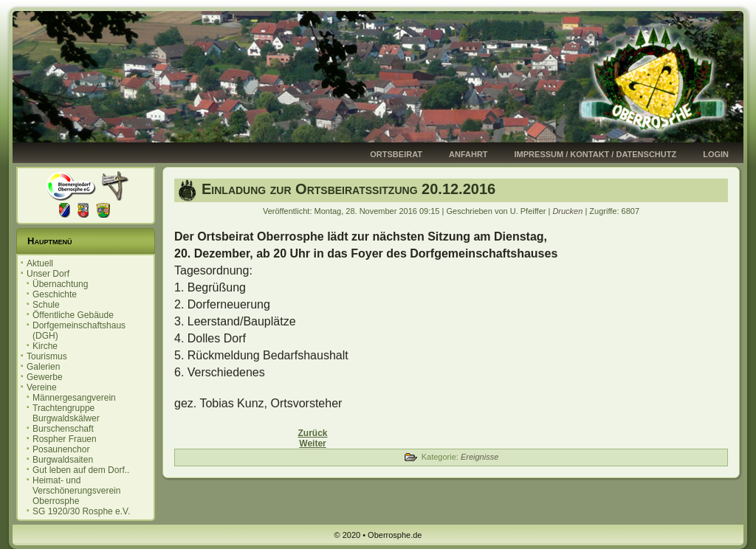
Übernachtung (60, 284)
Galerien (43, 367)
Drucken (568, 211)
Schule (46, 305)
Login (716, 154)
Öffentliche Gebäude (73, 315)
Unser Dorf (48, 274)
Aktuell (40, 263)
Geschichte (55, 294)
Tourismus (47, 356)
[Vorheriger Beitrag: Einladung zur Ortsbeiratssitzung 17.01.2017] (312, 433)
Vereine (42, 387)
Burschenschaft (63, 429)
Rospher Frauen (65, 439)
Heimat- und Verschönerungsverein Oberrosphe (76, 491)
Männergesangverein (74, 398)
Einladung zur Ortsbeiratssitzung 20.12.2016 (348, 189)
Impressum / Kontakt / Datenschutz (596, 154)
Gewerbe (45, 377)
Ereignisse (480, 457)
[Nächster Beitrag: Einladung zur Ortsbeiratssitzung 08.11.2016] (312, 443)
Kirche (45, 346)
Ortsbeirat (396, 154)
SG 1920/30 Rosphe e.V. (81, 511)
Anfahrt (468, 154)
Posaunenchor (61, 449)
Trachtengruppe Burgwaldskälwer (66, 413)
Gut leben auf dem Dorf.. (81, 470)
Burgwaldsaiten (63, 460)
